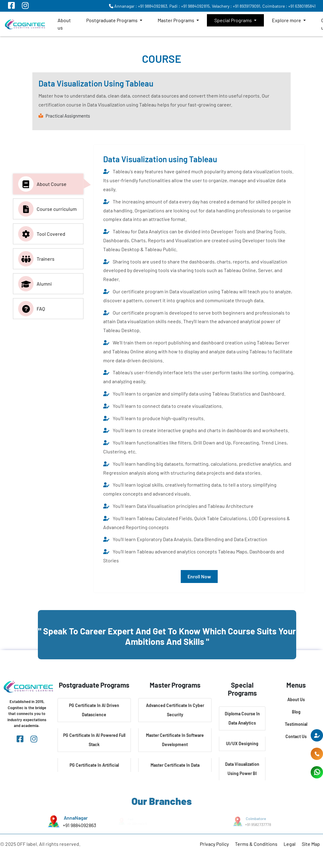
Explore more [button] (287, 20)
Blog (296, 712)
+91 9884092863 (79, 825)
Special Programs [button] (234, 20)
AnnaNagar (75, 818)
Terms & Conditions (256, 844)
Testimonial (296, 724)
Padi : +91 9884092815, (190, 6)
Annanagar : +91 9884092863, (139, 6)
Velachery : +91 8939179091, (237, 6)
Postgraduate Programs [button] (112, 20)
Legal (290, 844)
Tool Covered (42, 234)
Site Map (311, 844)
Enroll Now (199, 576)
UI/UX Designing (242, 743)
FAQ (32, 309)
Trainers (36, 259)
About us (64, 24)
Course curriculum (47, 209)
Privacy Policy (214, 844)
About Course (42, 184)
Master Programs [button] (176, 20)
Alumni (35, 284)
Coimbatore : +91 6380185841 (289, 6)
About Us (296, 699)
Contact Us (296, 736)
